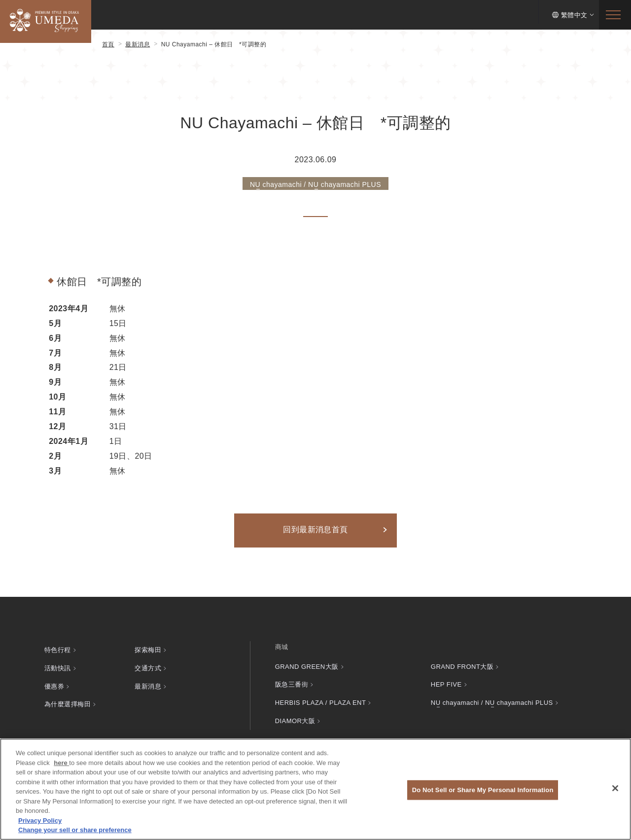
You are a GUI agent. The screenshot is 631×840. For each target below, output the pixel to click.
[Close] (615, 788)
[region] (315, 789)
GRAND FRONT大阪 (462, 666)
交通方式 (148, 666)
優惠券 (54, 683)
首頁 (108, 44)
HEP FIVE (446, 683)
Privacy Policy (40, 821)
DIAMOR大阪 (295, 715)
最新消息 (138, 44)
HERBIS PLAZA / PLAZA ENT (321, 699)
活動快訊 (58, 666)
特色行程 (58, 650)
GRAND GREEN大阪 (307, 666)
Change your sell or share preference (75, 830)
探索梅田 (148, 650)
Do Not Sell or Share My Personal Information (483, 790)
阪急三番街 (292, 683)
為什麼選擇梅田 (68, 699)
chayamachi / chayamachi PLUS (492, 699)
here (61, 763)
